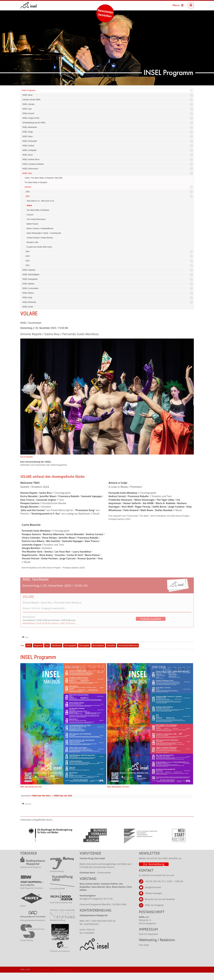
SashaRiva (111, 645)
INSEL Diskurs (28, 293)
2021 (28, 265)
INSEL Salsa (28, 136)
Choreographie (70, 645)
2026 (28, 192)
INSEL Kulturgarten (30, 279)
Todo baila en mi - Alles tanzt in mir (40, 201)
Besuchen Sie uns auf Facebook (160, 899)
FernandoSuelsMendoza (128, 645)
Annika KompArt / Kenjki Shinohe (40, 238)
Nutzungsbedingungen (42, 970)
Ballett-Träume (32, 224)
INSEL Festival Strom (31, 159)
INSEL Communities (31, 288)
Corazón (30, 215)
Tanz (47, 645)
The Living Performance (36, 219)
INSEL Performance (30, 169)
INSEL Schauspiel (30, 141)
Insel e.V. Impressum (148, 934)
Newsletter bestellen (106, 13)
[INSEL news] (29, 5)
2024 (28, 252)
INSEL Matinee (28, 284)
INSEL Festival (28, 146)
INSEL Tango (28, 132)
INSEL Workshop (29, 302)
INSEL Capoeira (29, 270)
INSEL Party (27, 298)
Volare (29, 206)
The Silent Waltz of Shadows (36, 182)
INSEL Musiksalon (30, 127)
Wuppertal (38, 645)
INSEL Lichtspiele (30, 150)
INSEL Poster (28, 307)
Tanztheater (57, 645)
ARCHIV (28, 187)
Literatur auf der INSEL (32, 100)
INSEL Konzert (28, 113)
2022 (28, 261)
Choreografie (84, 645)
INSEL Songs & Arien (31, 118)
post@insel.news (153, 887)
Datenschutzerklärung (63, 970)
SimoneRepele (98, 645)
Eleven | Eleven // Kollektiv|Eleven (40, 229)
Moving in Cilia (32, 242)
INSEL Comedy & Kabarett (33, 164)
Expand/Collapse (191, 91)
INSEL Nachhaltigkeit (31, 275)
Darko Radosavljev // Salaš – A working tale (44, 233)
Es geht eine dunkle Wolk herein (39, 247)
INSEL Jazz (27, 109)
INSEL (29, 645)
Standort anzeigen (153, 893)
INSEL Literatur (29, 104)
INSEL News (28, 95)
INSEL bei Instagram (154, 905)
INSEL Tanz (27, 173)
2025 (28, 196)
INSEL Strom (28, 155)
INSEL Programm (29, 90)
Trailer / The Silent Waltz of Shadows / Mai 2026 (44, 178)
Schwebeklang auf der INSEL (34, 123)
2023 (28, 256)
